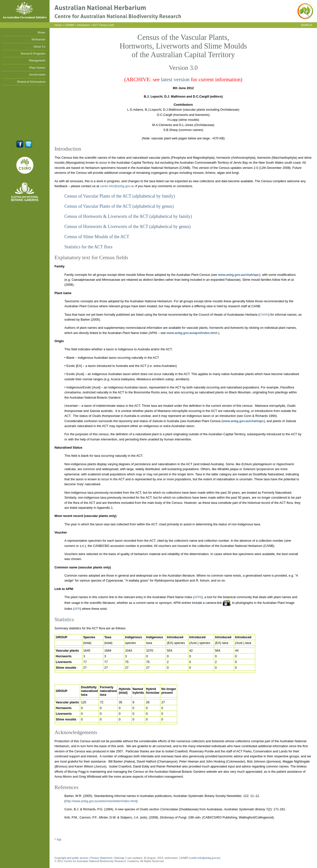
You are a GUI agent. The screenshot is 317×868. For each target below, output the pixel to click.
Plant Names (37, 68)
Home (41, 32)
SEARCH (306, 25)
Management (37, 60)
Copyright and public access (71, 858)
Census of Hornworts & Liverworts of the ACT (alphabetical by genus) (128, 227)
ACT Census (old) (103, 25)
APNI (198, 597)
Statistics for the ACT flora (88, 247)
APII (77, 609)
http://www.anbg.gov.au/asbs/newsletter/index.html (101, 801)
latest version (175, 79)
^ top (58, 839)
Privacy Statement (102, 858)
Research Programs (33, 53)
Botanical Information (31, 82)
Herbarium (39, 39)
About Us (39, 47)
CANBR (69, 25)
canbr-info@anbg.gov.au (117, 186)
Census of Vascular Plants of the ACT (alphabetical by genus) (119, 206)
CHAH (264, 315)
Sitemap (119, 858)
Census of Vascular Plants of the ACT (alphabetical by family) (120, 196)
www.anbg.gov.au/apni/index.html (191, 333)
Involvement (37, 75)
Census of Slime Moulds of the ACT (97, 237)
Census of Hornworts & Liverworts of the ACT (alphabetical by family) (128, 216)
